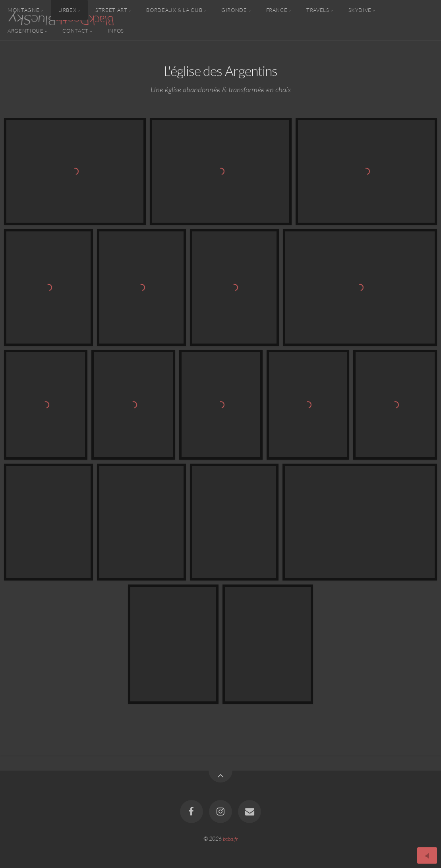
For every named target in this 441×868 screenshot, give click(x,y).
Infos (116, 30)
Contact (75, 30)
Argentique (25, 30)
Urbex (67, 10)
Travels (318, 10)
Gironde (234, 10)
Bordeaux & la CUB (174, 10)
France (277, 10)
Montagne (23, 10)
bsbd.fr (230, 838)
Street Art (111, 10)
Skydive (360, 10)
